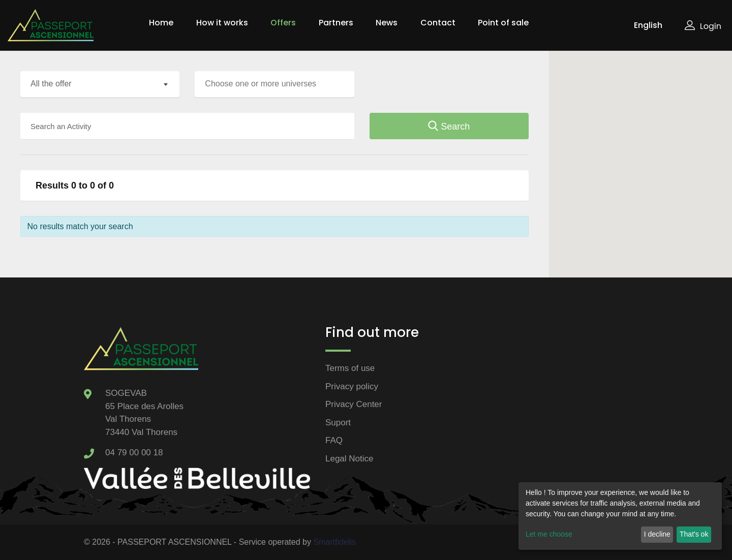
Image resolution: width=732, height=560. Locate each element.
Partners (336, 23)
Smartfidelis (334, 542)
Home (161, 23)
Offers (283, 23)
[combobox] (100, 84)
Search (449, 127)
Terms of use (350, 368)
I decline (657, 534)
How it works (222, 23)
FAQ (334, 440)
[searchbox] (277, 84)
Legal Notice (349, 459)
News (387, 23)
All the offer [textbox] (51, 84)
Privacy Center (354, 404)
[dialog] (620, 516)
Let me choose (549, 534)
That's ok (694, 534)
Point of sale (503, 23)
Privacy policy (352, 386)
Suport (338, 423)
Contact (438, 23)
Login (703, 26)
